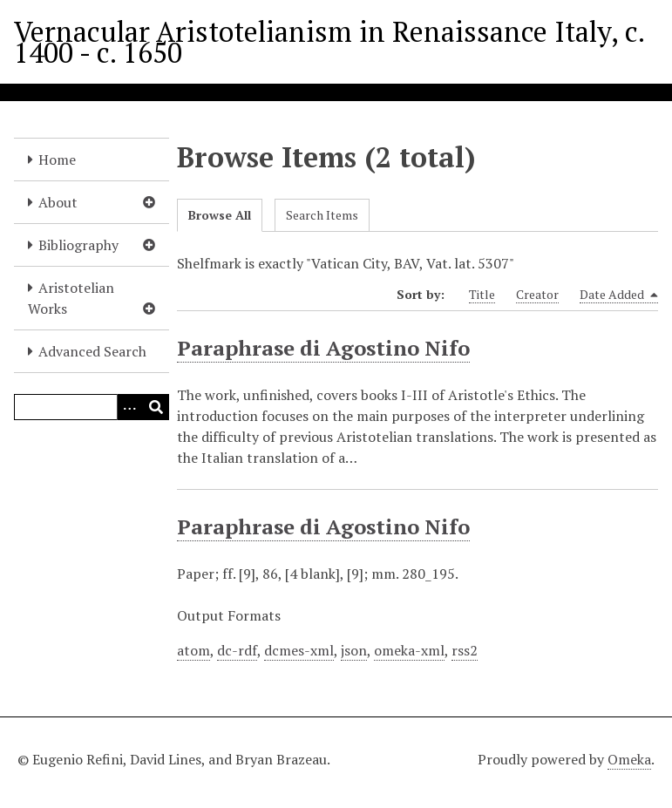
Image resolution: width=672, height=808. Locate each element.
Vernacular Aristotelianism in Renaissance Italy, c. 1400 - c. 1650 (329, 42)
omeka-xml (409, 650)
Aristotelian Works (71, 298)
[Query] (92, 407)
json (354, 650)
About (58, 202)
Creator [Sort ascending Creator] (537, 294)
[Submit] (156, 407)
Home (57, 160)
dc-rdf (237, 650)
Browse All (220, 215)
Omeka (629, 759)
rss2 (465, 650)
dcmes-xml (299, 650)
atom (193, 650)
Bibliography (78, 245)
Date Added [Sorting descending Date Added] (619, 295)
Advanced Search (92, 351)
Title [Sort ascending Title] (482, 294)
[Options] (130, 407)
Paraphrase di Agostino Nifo (323, 348)
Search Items (322, 215)
